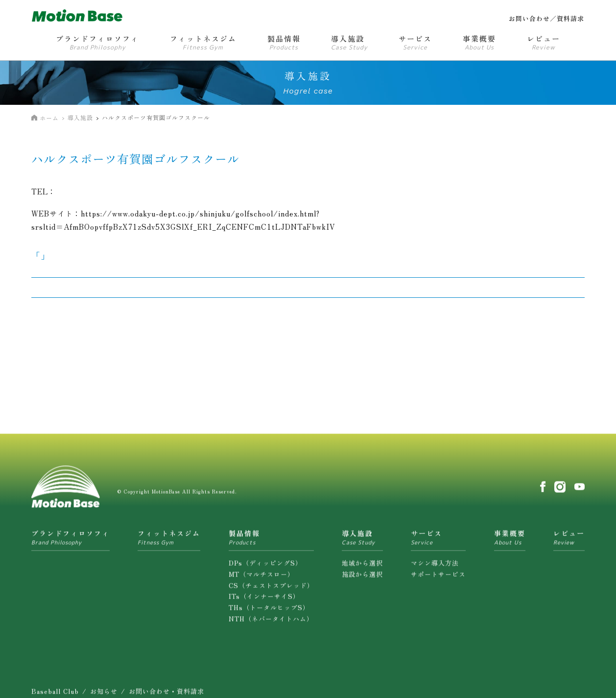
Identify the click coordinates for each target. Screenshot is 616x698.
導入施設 (80, 117)
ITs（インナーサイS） (264, 602)
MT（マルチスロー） (261, 580)
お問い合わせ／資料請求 (546, 18)
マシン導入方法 (435, 569)
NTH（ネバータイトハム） (271, 625)
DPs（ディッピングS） (265, 569)
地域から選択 (362, 569)
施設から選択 (362, 580)
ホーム (49, 118)
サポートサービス (438, 580)
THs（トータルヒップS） (269, 614)
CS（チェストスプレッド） (271, 591)
